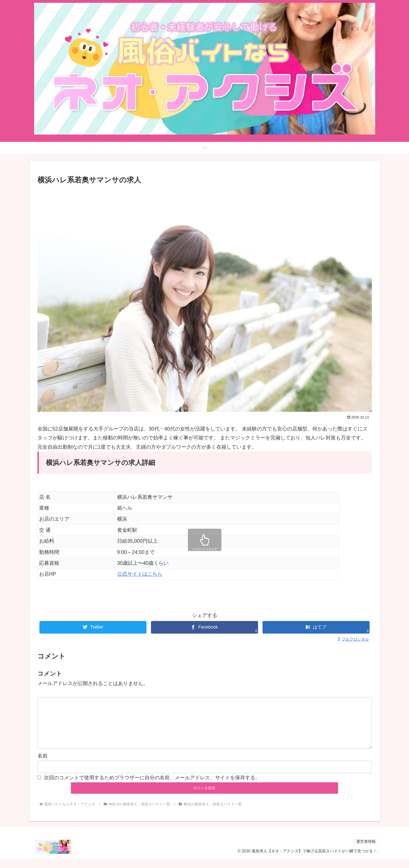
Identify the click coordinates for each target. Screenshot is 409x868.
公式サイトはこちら (140, 574)
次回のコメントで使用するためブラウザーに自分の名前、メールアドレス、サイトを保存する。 (152, 787)
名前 (42, 765)
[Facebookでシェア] (204, 627)
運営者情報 (365, 850)
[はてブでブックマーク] (316, 627)
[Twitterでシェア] (93, 627)
